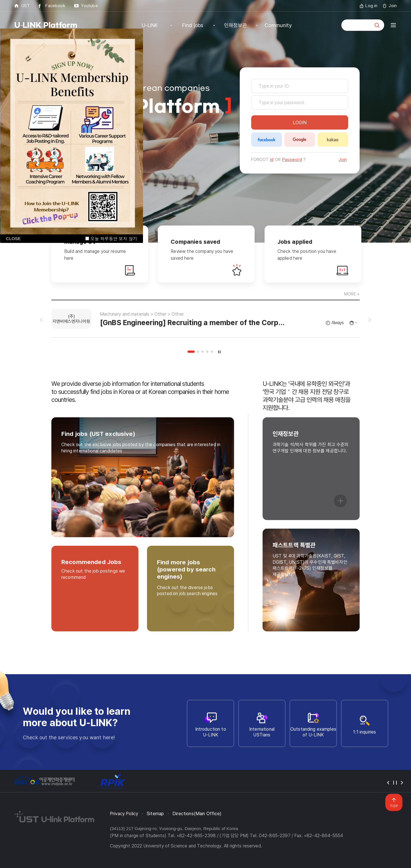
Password (292, 160)
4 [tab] (207, 352)
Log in (371, 6)
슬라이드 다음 (370, 320)
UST (26, 6)
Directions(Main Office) (197, 814)
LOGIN (300, 123)
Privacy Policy (124, 814)
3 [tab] (203, 352)
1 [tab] (191, 352)
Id (272, 160)
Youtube (89, 6)
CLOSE (13, 238)
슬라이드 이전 (41, 320)
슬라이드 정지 (219, 352)
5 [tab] (212, 352)
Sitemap (155, 814)
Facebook (55, 6)
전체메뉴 (393, 25)
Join (393, 6)
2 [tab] (198, 352)
